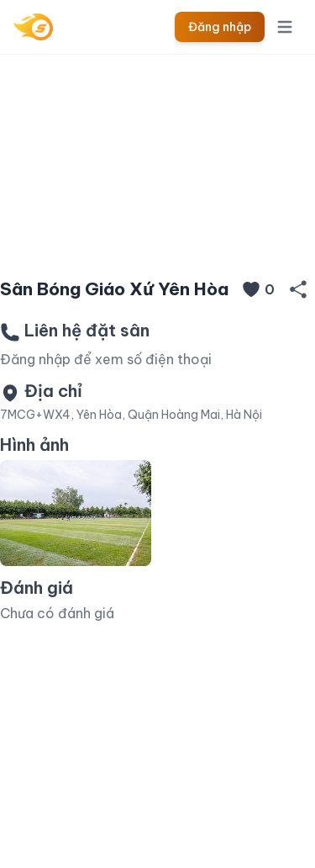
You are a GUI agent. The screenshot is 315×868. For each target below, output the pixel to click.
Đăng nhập (220, 27)
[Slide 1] (158, 237)
